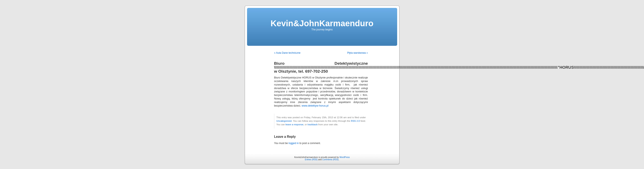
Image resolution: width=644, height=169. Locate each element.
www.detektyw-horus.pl (315, 106)
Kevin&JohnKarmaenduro (322, 23)
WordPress (345, 157)
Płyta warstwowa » (357, 53)
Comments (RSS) (330, 160)
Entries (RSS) (311, 160)
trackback (313, 124)
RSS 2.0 (355, 121)
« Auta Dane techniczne (287, 53)
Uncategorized (284, 121)
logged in (294, 143)
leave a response (294, 124)
